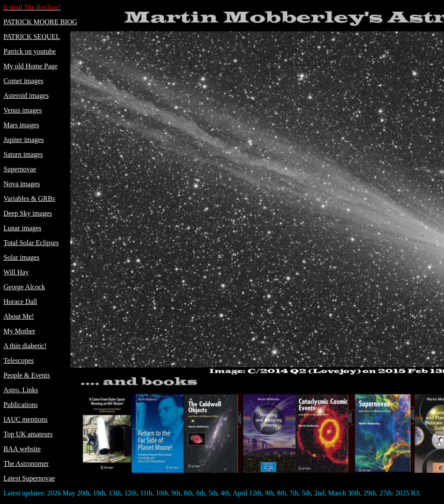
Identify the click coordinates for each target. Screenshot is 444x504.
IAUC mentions (26, 419)
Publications (21, 405)
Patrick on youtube (30, 51)
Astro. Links (21, 390)
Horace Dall (20, 302)
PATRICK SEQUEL (32, 37)
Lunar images (23, 228)
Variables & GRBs (29, 199)
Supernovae (20, 169)
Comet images (23, 81)
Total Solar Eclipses (31, 243)
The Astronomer (26, 464)
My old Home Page (31, 66)
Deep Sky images (28, 213)
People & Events (27, 375)
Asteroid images (26, 95)
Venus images (23, 110)
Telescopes (19, 360)
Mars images (21, 125)
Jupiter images (24, 140)
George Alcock (24, 287)
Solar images (21, 257)
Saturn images (23, 154)
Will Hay (16, 272)
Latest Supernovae (29, 478)
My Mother (19, 331)
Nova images (22, 184)
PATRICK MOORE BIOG (40, 22)
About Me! (19, 316)
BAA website (22, 449)
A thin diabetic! (25, 346)
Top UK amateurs (28, 434)
